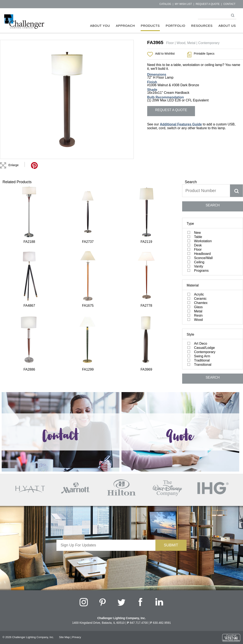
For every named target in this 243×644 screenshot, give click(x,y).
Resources (202, 26)
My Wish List (183, 4)
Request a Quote (208, 4)
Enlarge (13, 165)
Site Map (64, 637)
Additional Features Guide (181, 124)
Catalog (165, 4)
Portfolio (176, 26)
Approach (125, 26)
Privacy (77, 637)
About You (100, 26)
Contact (229, 4)
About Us (227, 26)
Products (150, 26)
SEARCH (213, 205)
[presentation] (106, 559)
